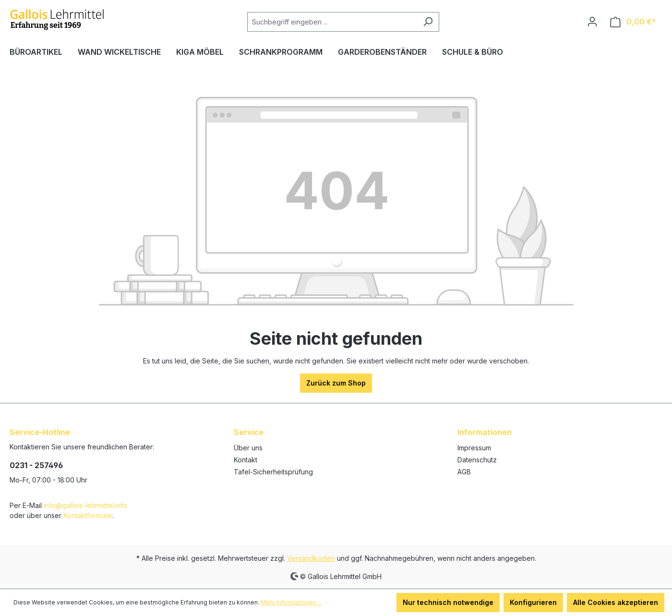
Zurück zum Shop (336, 383)
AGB (464, 472)
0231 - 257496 (36, 465)
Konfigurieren (533, 602)
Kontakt (246, 460)
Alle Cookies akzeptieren (616, 602)
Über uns (248, 448)
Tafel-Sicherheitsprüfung (273, 472)
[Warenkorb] (633, 22)
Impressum (474, 448)
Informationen (485, 432)
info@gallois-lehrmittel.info (85, 505)
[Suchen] (428, 22)
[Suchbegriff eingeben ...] (332, 22)
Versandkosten (311, 558)
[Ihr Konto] (592, 22)
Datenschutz (477, 460)
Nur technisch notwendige (448, 602)
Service (249, 432)
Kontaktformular (88, 515)
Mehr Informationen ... (291, 602)
